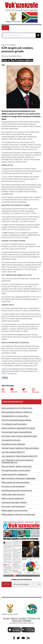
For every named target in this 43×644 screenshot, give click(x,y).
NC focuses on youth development (13, 486)
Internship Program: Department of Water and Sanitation (20, 448)
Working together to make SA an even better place (18, 514)
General (5, 378)
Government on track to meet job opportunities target (19, 436)
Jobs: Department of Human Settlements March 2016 (19, 456)
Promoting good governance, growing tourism (17, 490)
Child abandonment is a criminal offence (15, 416)
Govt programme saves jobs (11, 440)
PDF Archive (32, 618)
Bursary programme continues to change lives (17, 412)
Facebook (14, 390)
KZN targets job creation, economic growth (16, 470)
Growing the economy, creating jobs (13, 444)
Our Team (6, 618)
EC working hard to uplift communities (14, 424)
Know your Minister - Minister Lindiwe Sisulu (17, 466)
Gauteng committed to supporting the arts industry (18, 428)
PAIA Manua (27, 621)
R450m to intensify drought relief (13, 498)
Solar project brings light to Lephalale (14, 502)
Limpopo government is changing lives (14, 474)
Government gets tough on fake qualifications (17, 432)
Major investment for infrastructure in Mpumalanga (18, 478)
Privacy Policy (17, 621)
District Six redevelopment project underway (16, 420)
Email (3, 390)
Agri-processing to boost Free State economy (17, 408)
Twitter (25, 390)
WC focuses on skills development (13, 506)
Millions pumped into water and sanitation (16, 482)
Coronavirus (23, 618)
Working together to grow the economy (15, 510)
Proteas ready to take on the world (13, 494)
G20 (39, 618)
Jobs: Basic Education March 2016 (13, 452)
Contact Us (14, 618)
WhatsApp (36, 390)
